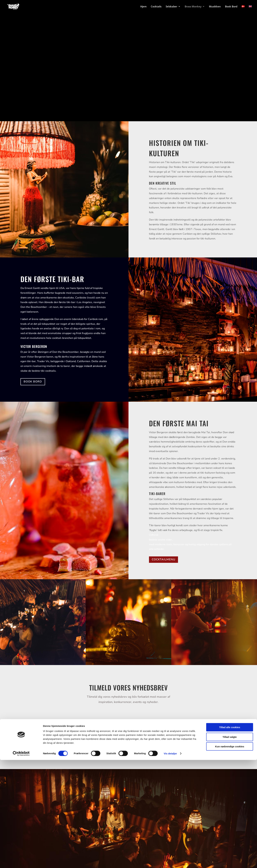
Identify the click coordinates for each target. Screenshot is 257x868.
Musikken (215, 7)
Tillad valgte (230, 845)
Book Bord (231, 7)
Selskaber (171, 7)
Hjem (143, 7)
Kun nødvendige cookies (230, 854)
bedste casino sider (160, 540)
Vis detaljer (170, 862)
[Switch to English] (250, 9)
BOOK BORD (33, 382)
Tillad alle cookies (230, 835)
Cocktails (156, 7)
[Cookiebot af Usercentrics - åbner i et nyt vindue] (21, 862)
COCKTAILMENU (163, 559)
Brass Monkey (193, 7)
